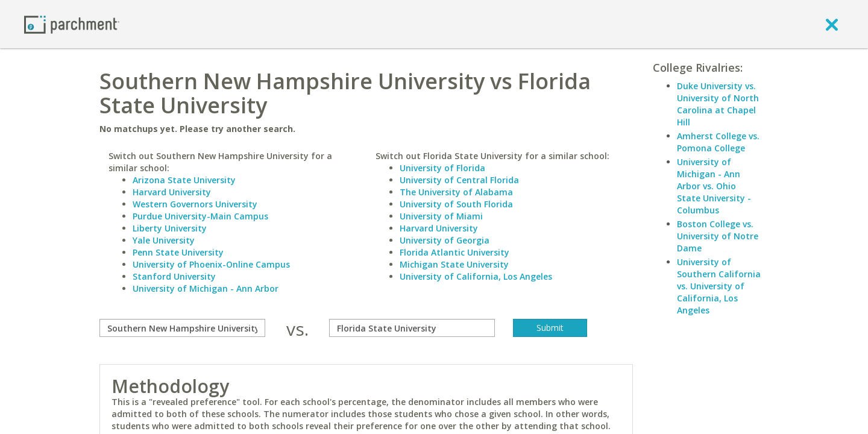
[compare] (182, 328)
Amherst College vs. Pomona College (718, 142)
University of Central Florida (459, 180)
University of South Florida (456, 204)
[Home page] (72, 24)
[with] (412, 328)
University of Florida (442, 168)
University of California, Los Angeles (476, 276)
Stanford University (174, 276)
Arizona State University (184, 180)
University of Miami (441, 216)
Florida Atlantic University (454, 252)
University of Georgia (445, 240)
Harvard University (172, 192)
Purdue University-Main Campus (200, 216)
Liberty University (170, 228)
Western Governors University (195, 204)
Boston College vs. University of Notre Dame (718, 236)
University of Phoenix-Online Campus (211, 264)
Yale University (164, 240)
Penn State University (178, 252)
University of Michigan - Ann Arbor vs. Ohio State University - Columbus (714, 186)
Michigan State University (454, 264)
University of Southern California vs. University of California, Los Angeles (719, 286)
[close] (832, 24)
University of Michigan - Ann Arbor (206, 288)
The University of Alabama (456, 192)
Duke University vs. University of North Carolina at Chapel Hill (718, 104)
